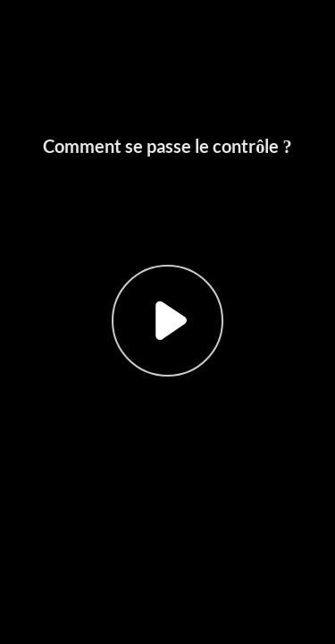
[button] (167, 322)
